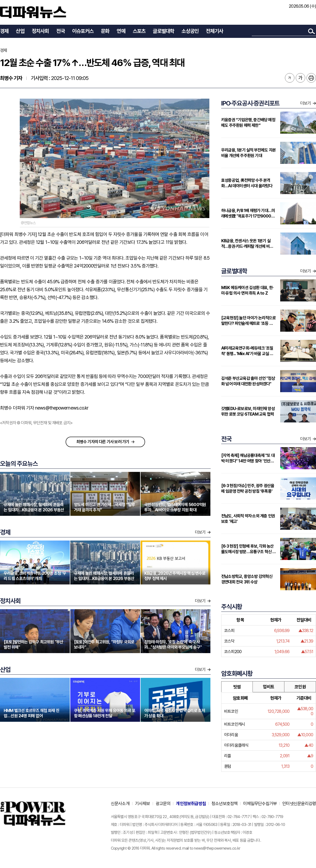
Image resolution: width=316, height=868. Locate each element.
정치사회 (40, 31)
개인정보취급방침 (191, 804)
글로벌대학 (163, 31)
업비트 (268, 687)
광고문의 (163, 804)
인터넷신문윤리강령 (299, 804)
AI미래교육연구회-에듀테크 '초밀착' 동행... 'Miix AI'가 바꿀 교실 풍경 (247, 351)
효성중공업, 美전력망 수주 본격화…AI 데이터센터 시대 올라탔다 (247, 183)
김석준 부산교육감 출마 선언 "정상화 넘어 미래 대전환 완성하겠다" (248, 381)
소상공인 (190, 31)
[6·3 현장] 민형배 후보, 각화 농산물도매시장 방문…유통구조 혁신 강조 (249, 549)
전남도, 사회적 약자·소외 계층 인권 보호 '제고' (248, 519)
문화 (105, 31)
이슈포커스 (83, 31)
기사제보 (143, 804)
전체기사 (214, 31)
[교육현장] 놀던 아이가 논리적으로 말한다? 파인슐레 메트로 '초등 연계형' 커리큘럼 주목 (249, 321)
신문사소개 (120, 804)
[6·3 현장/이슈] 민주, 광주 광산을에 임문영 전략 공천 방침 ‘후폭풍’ (248, 488)
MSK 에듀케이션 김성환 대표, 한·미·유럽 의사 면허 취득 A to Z (247, 290)
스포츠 (139, 31)
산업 (20, 31)
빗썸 (237, 687)
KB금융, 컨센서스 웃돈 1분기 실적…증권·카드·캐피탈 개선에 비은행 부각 (247, 244)
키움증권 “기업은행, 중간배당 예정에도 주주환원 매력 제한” (248, 123)
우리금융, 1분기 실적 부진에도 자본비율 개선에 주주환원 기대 (248, 153)
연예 (121, 31)
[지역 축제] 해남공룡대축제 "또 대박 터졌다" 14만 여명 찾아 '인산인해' (248, 458)
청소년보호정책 (224, 804)
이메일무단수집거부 (260, 804)
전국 (61, 31)
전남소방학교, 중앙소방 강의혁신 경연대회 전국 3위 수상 (247, 579)
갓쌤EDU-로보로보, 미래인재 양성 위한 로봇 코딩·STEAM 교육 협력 (248, 411)
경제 (4, 31)
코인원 (300, 687)
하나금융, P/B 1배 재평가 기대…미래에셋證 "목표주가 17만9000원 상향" (248, 213)
